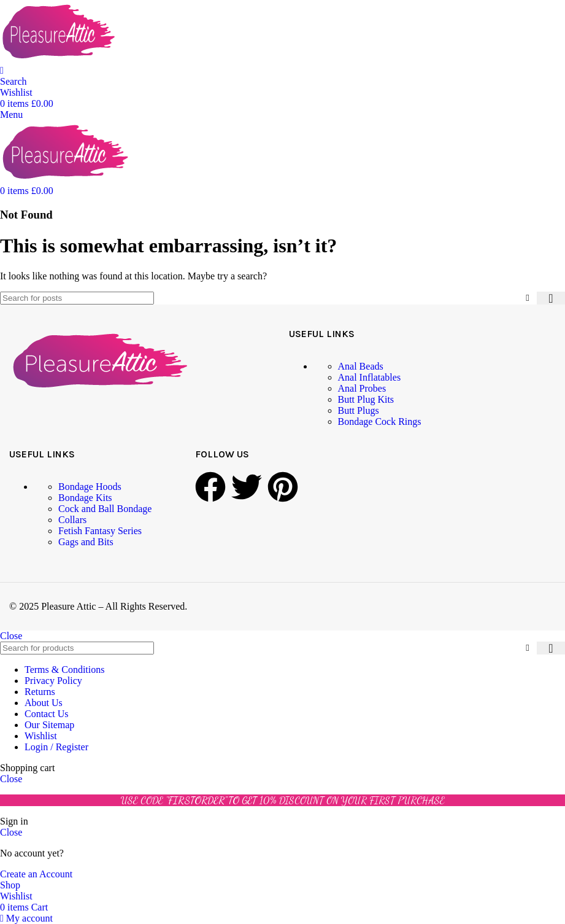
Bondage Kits (85, 498)
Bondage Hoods (90, 487)
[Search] (13, 81)
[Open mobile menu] (11, 115)
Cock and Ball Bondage (105, 509)
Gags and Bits (86, 542)
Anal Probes (362, 388)
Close (11, 636)
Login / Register (56, 747)
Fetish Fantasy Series (100, 531)
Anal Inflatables (370, 377)
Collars (72, 520)
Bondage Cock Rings (380, 421)
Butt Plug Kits (366, 399)
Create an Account (36, 874)
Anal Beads (361, 366)
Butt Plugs (359, 410)
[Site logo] (58, 59)
